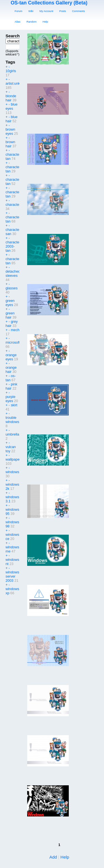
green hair (10, 315)
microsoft (13, 342)
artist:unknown (17, 83)
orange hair (11, 370)
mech (15, 330)
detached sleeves (13, 273)
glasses (12, 288)
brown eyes (10, 131)
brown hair (10, 144)
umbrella (12, 434)
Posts (63, 11)
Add (53, 857)
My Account (46, 11)
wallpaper (13, 459)
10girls (11, 71)
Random (31, 22)
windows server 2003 (12, 576)
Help (45, 22)
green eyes (10, 303)
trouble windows (12, 420)
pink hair (11, 386)
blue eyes (12, 106)
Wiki (31, 11)
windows (12, 472)
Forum (19, 11)
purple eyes (11, 399)
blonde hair (11, 98)
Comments (78, 11)
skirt (14, 405)
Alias (18, 22)
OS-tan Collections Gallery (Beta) (49, 3)
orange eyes (11, 357)
